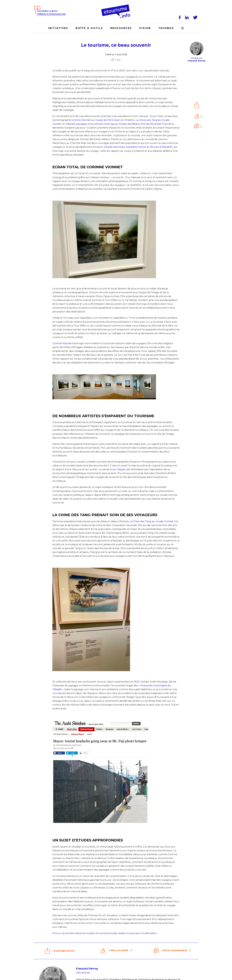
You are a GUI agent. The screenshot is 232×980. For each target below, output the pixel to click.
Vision (145, 28)
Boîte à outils (89, 28)
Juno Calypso (118, 469)
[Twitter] (196, 17)
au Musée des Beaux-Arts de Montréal (113, 124)
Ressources (121, 28)
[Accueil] (116, 5)
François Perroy (87, 969)
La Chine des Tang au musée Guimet (151, 521)
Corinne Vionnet (81, 120)
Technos (166, 28)
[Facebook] (180, 17)
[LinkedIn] (187, 17)
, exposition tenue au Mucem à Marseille (138, 147)
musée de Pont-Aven (108, 120)
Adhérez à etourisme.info (51, 14)
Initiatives (58, 28)
